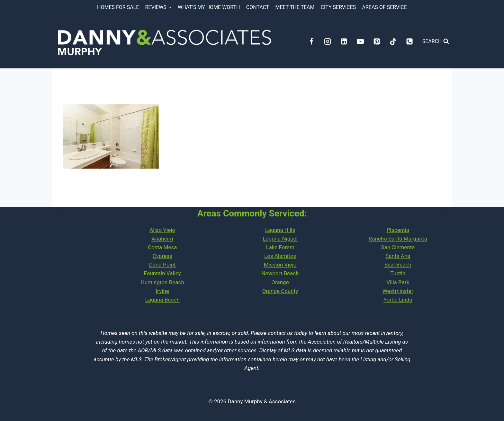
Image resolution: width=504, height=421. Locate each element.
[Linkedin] (344, 41)
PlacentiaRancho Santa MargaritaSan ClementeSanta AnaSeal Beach (398, 247)
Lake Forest (280, 247)
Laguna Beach (162, 300)
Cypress (162, 256)
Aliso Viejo (162, 230)
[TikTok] (393, 41)
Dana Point (162, 265)
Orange (280, 282)
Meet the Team (295, 7)
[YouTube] (360, 41)
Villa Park (398, 282)
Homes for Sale (118, 7)
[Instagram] (328, 41)
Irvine (162, 291)
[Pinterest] (377, 41)
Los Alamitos (280, 256)
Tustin (398, 273)
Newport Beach (280, 273)
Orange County (280, 291)
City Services (338, 7)
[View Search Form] (436, 41)
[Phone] (410, 41)
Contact (258, 7)
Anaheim (162, 239)
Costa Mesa (162, 247)
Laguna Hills (280, 230)
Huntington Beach (162, 282)
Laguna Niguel (280, 239)
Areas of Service (385, 7)
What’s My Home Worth (209, 7)
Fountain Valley (162, 273)
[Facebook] (311, 41)
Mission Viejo (280, 265)
